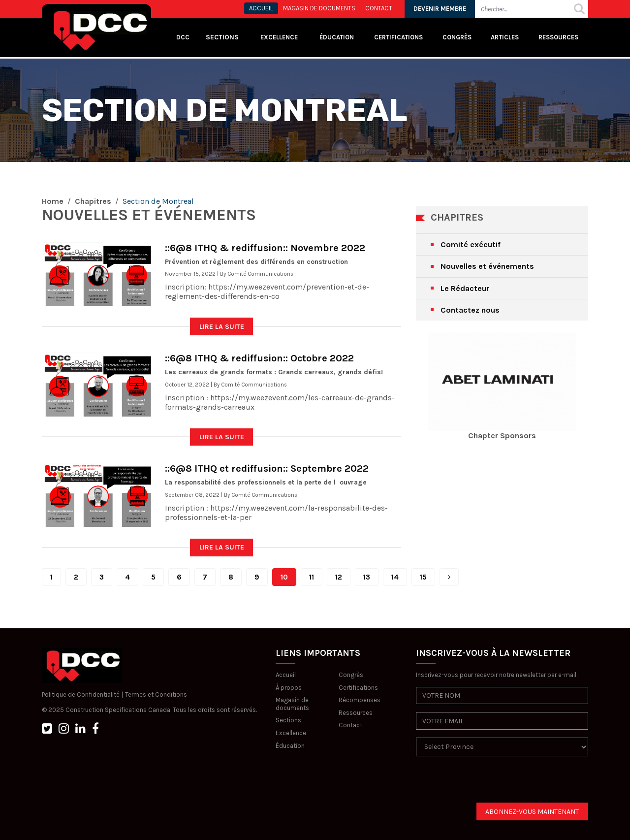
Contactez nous (470, 310)
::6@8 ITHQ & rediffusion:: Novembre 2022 (265, 248)
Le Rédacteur (465, 288)
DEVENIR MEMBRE (440, 9)
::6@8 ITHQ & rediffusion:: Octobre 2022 (259, 358)
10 (284, 577)
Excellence (280, 37)
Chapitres (93, 201)
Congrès (457, 37)
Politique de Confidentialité (81, 695)
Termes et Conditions (156, 695)
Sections (288, 720)
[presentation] (491, 783)
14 (395, 577)
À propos (289, 688)
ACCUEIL (261, 8)
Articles (505, 37)
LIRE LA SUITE (222, 327)
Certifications (398, 37)
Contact (350, 725)
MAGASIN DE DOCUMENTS (319, 8)
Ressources (558, 37)
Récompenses (360, 700)
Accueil (286, 675)
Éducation (290, 746)
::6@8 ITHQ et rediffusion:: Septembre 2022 (267, 468)
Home (53, 201)
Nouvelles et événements (487, 266)
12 (339, 577)
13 (367, 577)
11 (312, 577)
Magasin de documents (292, 704)
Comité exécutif (471, 244)
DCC (183, 37)
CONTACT (379, 8)
